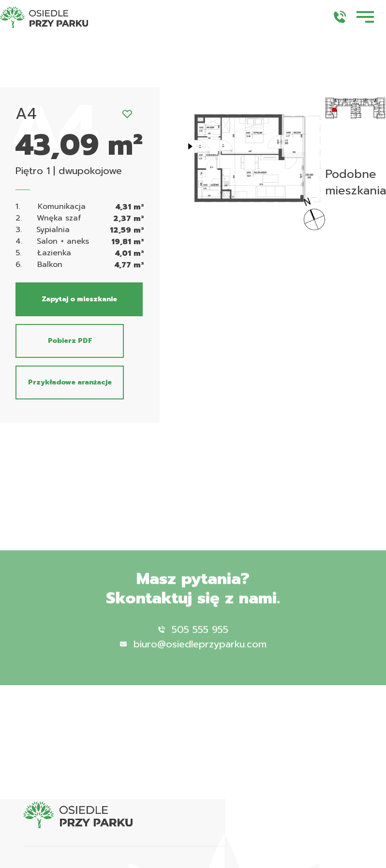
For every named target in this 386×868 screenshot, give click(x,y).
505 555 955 (193, 641)
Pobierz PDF (70, 341)
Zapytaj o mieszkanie (79, 299)
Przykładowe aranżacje (70, 382)
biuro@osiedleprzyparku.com (193, 656)
